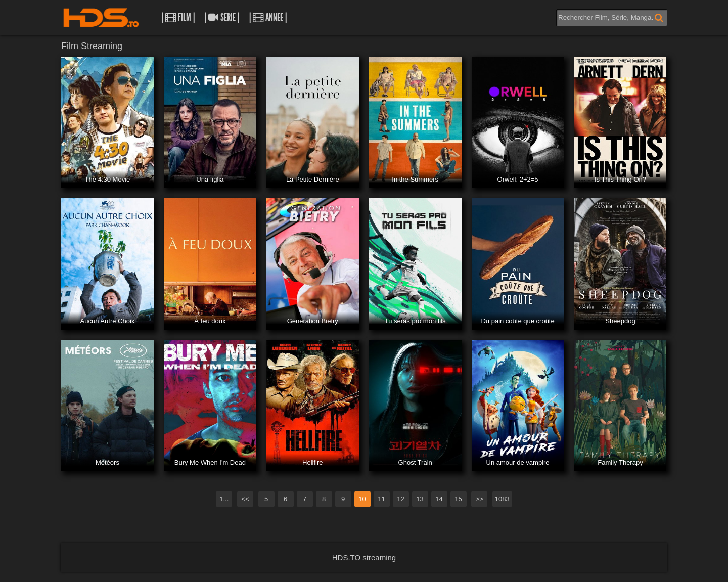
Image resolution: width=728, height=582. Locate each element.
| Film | (178, 17)
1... (224, 499)
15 (458, 499)
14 (439, 499)
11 (381, 499)
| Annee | (268, 17)
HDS (101, 18)
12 (400, 499)
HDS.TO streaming (364, 557)
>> (480, 499)
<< (245, 499)
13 (420, 499)
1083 (502, 499)
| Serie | (222, 17)
